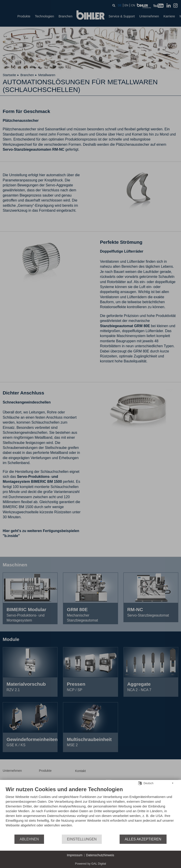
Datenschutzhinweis (100, 855)
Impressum (75, 855)
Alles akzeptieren (143, 839)
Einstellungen (82, 839)
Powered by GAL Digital (90, 864)
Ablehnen (29, 839)
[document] (90, 810)
